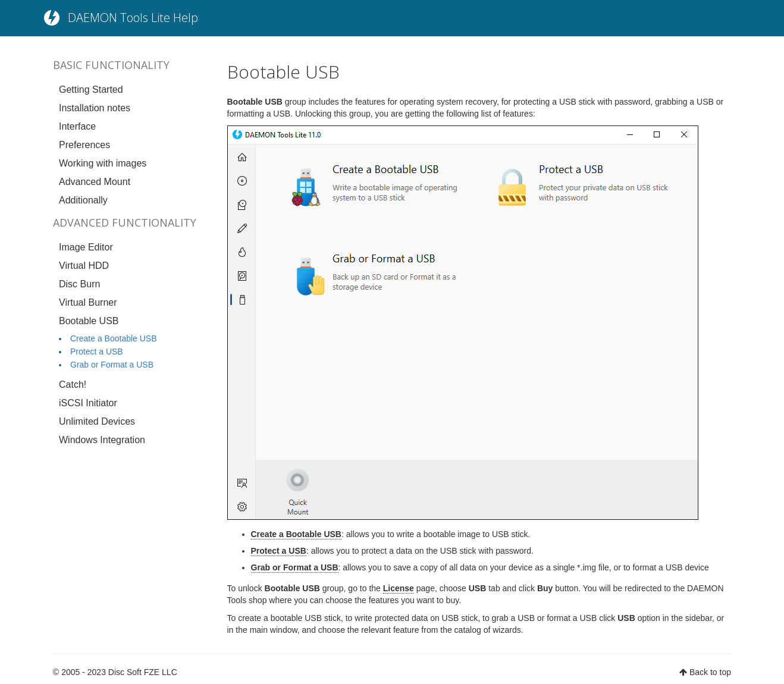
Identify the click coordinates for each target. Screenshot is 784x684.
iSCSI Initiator (88, 403)
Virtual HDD (84, 266)
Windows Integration (102, 440)
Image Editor (86, 247)
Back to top (710, 672)
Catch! (73, 385)
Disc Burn (79, 284)
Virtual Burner (88, 302)
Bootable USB (89, 321)
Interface (77, 126)
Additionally (83, 200)
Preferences (84, 145)
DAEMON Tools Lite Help (133, 18)
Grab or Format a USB (112, 365)
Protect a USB (97, 352)
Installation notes (95, 108)
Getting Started (91, 90)
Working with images (103, 163)
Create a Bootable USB (114, 338)
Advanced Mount (95, 182)
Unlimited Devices (97, 421)
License (399, 588)
